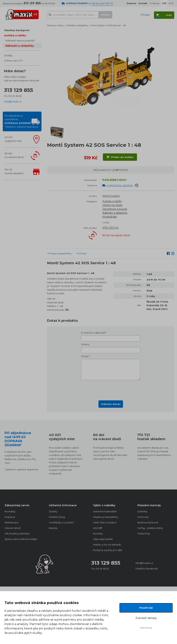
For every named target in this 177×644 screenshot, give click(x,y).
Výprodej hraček (103, 539)
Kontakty (10, 511)
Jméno (85, 344)
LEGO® (98, 528)
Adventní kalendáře (105, 511)
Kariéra (53, 528)
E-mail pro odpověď (93, 333)
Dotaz (83, 253)
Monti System (111, 196)
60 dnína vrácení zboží (14, 155)
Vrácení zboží (13, 528)
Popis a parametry (61, 253)
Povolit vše (146, 608)
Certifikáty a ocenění (61, 522)
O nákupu (155, 3)
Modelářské (110, 217)
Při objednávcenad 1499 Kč (21, 121)
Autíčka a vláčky (15, 35)
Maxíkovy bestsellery (106, 517)
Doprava (10, 517)
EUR (171, 3)
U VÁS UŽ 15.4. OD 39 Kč (120, 185)
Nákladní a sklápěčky (20, 46)
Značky (8, 55)
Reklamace (12, 522)
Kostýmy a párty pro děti (108, 550)
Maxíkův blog (57, 517)
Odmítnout (146, 628)
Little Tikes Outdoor (105, 522)
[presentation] (111, 389)
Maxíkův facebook (147, 568)
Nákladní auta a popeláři (20, 41)
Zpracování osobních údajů (21, 539)
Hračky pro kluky (112, 205)
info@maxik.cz (13, 101)
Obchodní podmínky (17, 534)
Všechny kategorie (17, 30)
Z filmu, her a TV (13, 61)
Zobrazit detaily (146, 618)
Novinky (98, 534)
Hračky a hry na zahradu (107, 545)
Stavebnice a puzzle (115, 209)
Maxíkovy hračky (55, 25)
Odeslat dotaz (111, 404)
